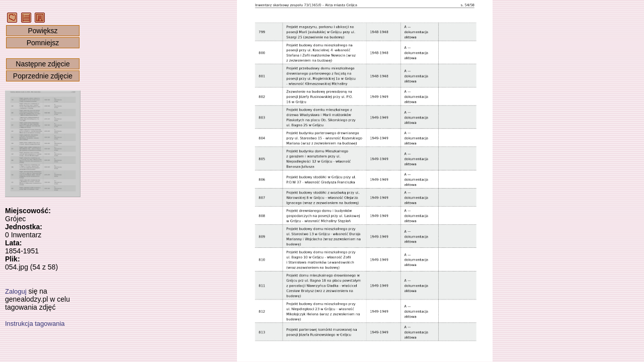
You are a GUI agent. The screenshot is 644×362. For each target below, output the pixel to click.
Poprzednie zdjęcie (43, 76)
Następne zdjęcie (43, 64)
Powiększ (43, 31)
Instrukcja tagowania (35, 324)
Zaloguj (16, 291)
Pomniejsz (43, 43)
